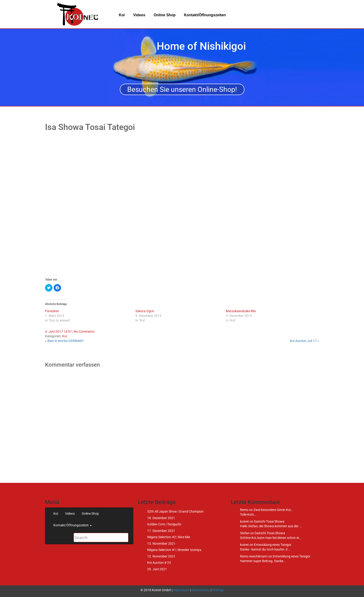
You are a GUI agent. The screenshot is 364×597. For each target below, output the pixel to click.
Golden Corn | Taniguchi (164, 524)
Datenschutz (201, 590)
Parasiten (52, 311)
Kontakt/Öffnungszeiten (205, 15)
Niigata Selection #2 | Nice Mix (169, 537)
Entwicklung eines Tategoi (273, 545)
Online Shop (165, 15)
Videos (139, 15)
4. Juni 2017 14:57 (58, 332)
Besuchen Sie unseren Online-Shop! (182, 89)
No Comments (84, 332)
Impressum (181, 590)
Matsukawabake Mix (241, 311)
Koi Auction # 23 (159, 563)
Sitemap (218, 590)
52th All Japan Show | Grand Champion (175, 511)
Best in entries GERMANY (65, 341)
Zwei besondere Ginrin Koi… (273, 510)
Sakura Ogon (145, 311)
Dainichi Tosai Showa (269, 521)
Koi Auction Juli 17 (303, 341)
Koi (122, 15)
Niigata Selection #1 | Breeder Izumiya (174, 550)
